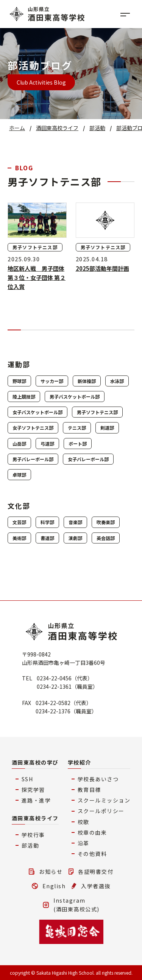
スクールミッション (104, 800)
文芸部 (19, 522)
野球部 (19, 381)
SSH (27, 779)
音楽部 (75, 522)
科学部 (47, 522)
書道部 (47, 538)
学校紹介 (80, 762)
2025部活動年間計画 (102, 268)
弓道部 (47, 444)
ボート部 (78, 444)
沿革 (83, 843)
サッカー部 (52, 381)
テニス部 (77, 428)
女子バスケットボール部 (37, 412)
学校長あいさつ (98, 779)
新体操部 (87, 381)
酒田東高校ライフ (35, 818)
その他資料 (92, 854)
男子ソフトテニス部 (97, 412)
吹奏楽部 (106, 522)
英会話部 (106, 538)
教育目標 (89, 790)
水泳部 (117, 381)
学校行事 (33, 835)
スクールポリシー (101, 811)
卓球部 (19, 475)
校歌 (83, 822)
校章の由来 (92, 832)
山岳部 (19, 444)
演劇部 (75, 538)
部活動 (30, 845)
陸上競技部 (24, 397)
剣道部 (107, 428)
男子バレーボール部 (33, 459)
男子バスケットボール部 (75, 397)
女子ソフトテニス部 (33, 428)
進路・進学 (36, 800)
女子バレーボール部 (88, 459)
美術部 (19, 538)
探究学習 (33, 790)
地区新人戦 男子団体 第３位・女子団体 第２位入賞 (37, 277)
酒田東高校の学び (35, 762)
